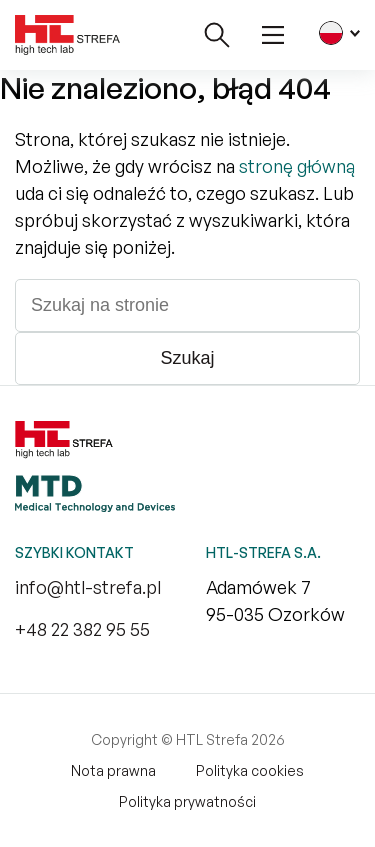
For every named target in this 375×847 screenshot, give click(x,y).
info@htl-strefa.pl (88, 587)
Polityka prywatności (187, 801)
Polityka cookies (250, 770)
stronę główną (297, 166)
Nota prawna (113, 770)
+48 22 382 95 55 (82, 629)
